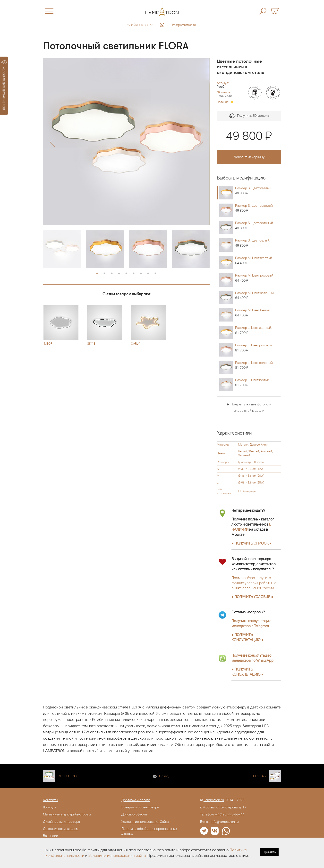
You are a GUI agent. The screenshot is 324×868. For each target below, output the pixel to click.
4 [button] (119, 274)
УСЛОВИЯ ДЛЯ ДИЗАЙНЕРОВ (4, 85)
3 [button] (112, 274)
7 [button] (141, 274)
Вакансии (51, 836)
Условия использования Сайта (145, 822)
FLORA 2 (260, 776)
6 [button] (134, 274)
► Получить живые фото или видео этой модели (249, 407)
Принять (269, 852)
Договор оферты (134, 814)
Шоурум (49, 807)
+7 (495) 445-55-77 (140, 25)
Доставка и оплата (136, 800)
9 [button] (155, 274)
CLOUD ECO (67, 776)
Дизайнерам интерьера (61, 822)
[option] (126, 142)
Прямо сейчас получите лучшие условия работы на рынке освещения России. (254, 583)
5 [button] (126, 274)
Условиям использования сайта (117, 855)
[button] (52, 142)
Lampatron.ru (214, 800)
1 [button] (97, 274)
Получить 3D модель (249, 116)
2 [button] (104, 274)
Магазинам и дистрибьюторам (67, 814)
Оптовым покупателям (61, 829)
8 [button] (148, 274)
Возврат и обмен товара (140, 807)
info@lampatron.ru (184, 25)
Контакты (50, 800)
